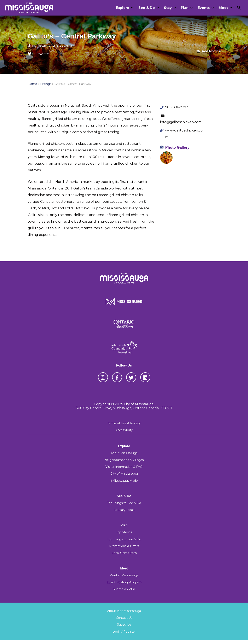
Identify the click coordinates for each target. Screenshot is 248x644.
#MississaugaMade (124, 481)
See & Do (147, 8)
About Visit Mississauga (124, 611)
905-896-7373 (177, 107)
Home (32, 84)
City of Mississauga (124, 474)
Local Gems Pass (124, 553)
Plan (185, 8)
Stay (168, 8)
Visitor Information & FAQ (124, 467)
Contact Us (124, 618)
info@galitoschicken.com (181, 122)
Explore (123, 8)
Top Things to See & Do (124, 503)
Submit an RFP (124, 589)
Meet (223, 8)
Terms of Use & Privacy (124, 423)
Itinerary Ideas (124, 510)
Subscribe (124, 625)
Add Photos (209, 51)
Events (204, 8)
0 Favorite (38, 54)
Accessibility (124, 430)
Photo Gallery (177, 147)
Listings (46, 84)
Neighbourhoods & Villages (124, 460)
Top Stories (124, 532)
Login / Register (124, 632)
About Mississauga (124, 453)
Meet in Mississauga (124, 575)
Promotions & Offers (124, 546)
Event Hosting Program (124, 582)
